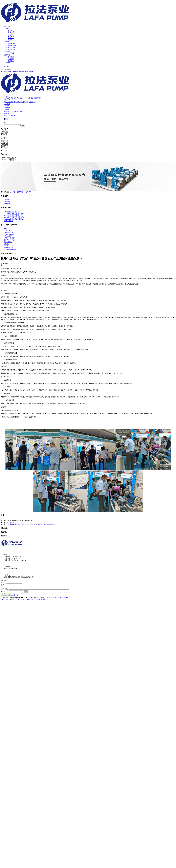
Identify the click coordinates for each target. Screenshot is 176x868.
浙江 (24, 600)
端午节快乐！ (9, 221)
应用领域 (7, 51)
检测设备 (11, 38)
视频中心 (7, 106)
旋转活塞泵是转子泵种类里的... (14, 213)
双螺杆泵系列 (12, 46)
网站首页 (7, 26)
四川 (47, 600)
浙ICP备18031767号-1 (56, 598)
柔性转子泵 (8, 236)
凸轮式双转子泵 (19, 72)
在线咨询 (14, 115)
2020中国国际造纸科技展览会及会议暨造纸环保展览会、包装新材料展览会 (31, 524)
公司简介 (11, 30)
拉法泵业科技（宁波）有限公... (14, 219)
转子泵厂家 (11, 72)
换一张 (16, 596)
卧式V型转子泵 (9, 240)
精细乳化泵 (8, 230)
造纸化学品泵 (9, 248)
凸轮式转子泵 (29, 72)
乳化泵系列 (12, 47)
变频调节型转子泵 (10, 250)
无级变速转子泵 (9, 238)
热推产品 (4, 600)
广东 (31, 600)
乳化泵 (7, 246)
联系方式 (7, 115)
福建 (44, 600)
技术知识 (11, 61)
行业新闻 (11, 59)
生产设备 (11, 36)
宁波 (17, 600)
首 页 (13, 192)
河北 (37, 600)
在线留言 (7, 63)
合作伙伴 (11, 34)
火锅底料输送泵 (9, 234)
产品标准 (7, 104)
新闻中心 (7, 110)
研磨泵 (7, 229)
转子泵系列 (12, 44)
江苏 (27, 600)
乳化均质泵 (8, 242)
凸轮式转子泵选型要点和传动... (14, 217)
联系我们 (11, 40)
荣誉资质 (11, 32)
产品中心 (7, 42)
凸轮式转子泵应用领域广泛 (13, 215)
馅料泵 (7, 244)
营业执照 (66, 598)
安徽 (40, 600)
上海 (21, 600)
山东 (34, 600)
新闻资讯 (7, 55)
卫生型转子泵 (9, 232)
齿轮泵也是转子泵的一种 (12, 211)
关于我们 (7, 28)
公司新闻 (11, 57)
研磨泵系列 (12, 49)
